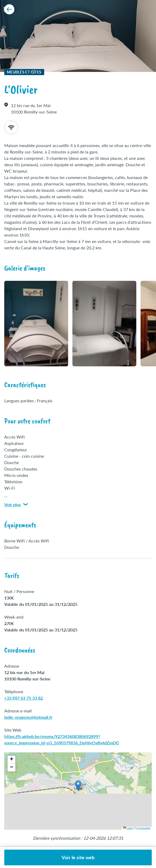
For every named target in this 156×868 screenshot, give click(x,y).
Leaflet (128, 828)
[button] (78, 786)
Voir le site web (78, 857)
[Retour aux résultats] (9, 9)
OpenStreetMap (143, 828)
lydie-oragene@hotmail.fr (28, 717)
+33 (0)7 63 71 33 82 (24, 698)
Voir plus (16, 504)
